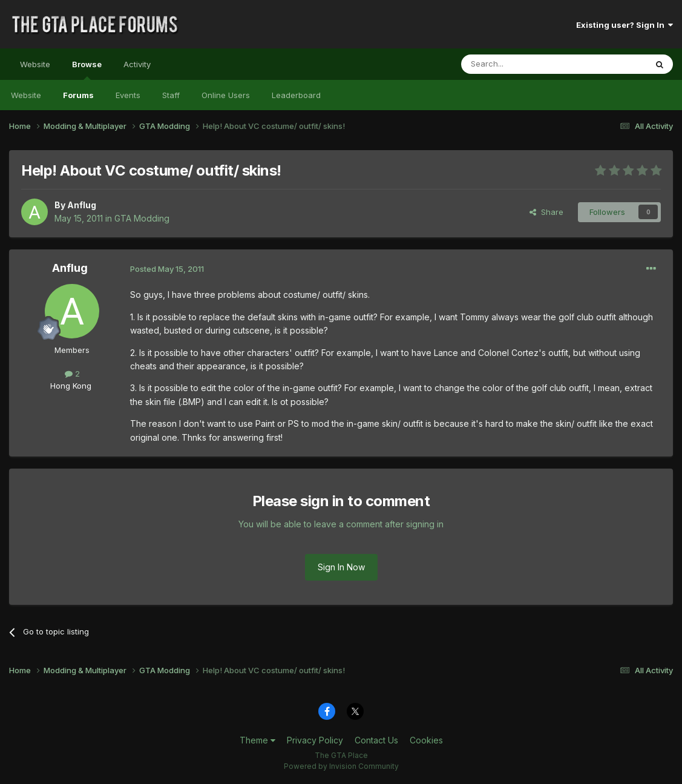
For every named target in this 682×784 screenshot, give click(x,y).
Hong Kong (71, 386)
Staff (171, 95)
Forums (78, 95)
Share (546, 212)
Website (35, 64)
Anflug (82, 205)
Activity (137, 64)
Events (128, 95)
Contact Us (376, 740)
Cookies (426, 740)
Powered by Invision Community (341, 766)
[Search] (523, 64)
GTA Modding (142, 218)
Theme (257, 740)
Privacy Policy (315, 740)
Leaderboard (296, 95)
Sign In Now (341, 567)
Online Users (226, 95)
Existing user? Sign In (625, 25)
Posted (167, 269)
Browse (87, 70)
